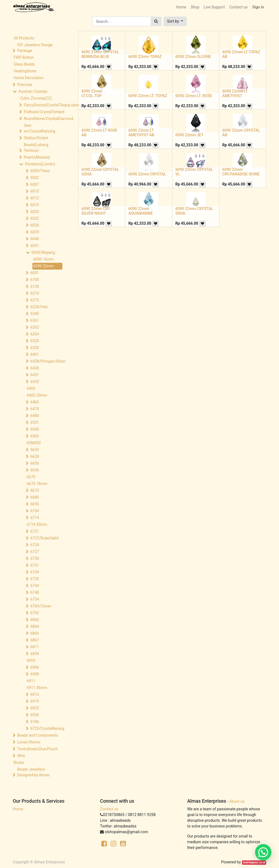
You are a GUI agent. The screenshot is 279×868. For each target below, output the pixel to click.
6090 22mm (43, 266)
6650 (34, 463)
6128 (34, 286)
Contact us (109, 809)
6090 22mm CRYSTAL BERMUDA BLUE (100, 54)
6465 (34, 402)
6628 (34, 456)
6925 (34, 708)
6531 (34, 422)
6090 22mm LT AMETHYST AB (141, 133)
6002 (34, 178)
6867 (34, 640)
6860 (34, 620)
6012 (34, 198)
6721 (34, 531)
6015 (34, 205)
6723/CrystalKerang (47, 728)
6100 (34, 280)
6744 (34, 586)
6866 (34, 633)
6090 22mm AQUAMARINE (140, 211)
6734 (34, 572)
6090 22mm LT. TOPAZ (148, 96)
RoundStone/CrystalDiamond (44, 119)
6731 (34, 565)
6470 (34, 409)
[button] (175, 21)
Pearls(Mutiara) (37, 157)
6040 (34, 239)
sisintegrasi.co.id (254, 862)
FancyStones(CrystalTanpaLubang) (44, 105)
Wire (21, 756)
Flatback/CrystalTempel (44, 112)
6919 (34, 701)
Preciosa (25, 85)
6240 (34, 314)
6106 (34, 722)
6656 (34, 470)
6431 (34, 375)
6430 (34, 368)
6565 (34, 436)
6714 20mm (37, 524)
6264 (34, 334)
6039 (34, 232)
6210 (34, 293)
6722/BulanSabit (44, 538)
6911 (31, 681)
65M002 (34, 443)
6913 (34, 694)
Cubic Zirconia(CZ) (36, 98)
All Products (24, 38)
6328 (34, 348)
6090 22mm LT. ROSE (194, 96)
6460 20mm (37, 395)
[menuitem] (181, 7)
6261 (34, 320)
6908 (34, 674)
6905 (31, 660)
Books (19, 762)
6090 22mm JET (189, 135)
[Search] (156, 21)
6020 (34, 212)
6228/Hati (39, 307)
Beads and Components (37, 735)
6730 (34, 558)
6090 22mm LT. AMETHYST (235, 93)
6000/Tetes (40, 171)
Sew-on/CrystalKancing (39, 128)
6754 (34, 599)
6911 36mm (37, 688)
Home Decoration (28, 78)
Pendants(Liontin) (40, 164)
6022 (34, 218)
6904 (34, 654)
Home (18, 809)
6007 (34, 184)
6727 (34, 552)
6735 (34, 579)
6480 (34, 416)
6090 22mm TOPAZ (145, 57)
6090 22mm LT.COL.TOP (92, 93)
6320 (34, 341)
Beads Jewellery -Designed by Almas (33, 772)
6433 (34, 382)
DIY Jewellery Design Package (35, 48)
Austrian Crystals (33, 91)
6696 (34, 504)
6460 (31, 388)
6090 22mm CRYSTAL (147, 174)
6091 (34, 273)
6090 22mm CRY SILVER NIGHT (96, 211)
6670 (31, 477)
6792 (34, 613)
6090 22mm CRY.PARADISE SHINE (241, 172)
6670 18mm (37, 484)
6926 (34, 715)
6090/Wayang (43, 252)
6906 (34, 667)
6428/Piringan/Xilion (48, 361)
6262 (34, 327)
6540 (34, 429)
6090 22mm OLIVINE (193, 57)
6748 (34, 592)
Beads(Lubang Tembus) (36, 148)
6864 (34, 626)
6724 (34, 545)
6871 (34, 647)
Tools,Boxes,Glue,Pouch (37, 749)
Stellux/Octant (36, 138)
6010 (34, 191)
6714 (34, 518)
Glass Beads (24, 64)
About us (237, 801)
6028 (34, 225)
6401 (34, 354)
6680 (34, 497)
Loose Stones (29, 742)
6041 (34, 246)
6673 (34, 490)
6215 (34, 300)
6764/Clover (41, 606)
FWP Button (24, 57)
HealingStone (25, 71)
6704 (34, 511)
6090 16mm (43, 259)
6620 (34, 450)
